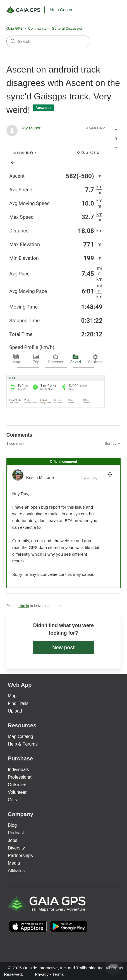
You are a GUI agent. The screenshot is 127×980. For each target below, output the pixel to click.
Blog (12, 825)
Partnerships (20, 856)
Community (37, 28)
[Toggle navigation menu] (111, 10)
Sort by (113, 444)
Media (14, 863)
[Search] (48, 41)
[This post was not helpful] (116, 147)
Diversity (16, 848)
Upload (15, 711)
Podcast (16, 833)
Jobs (13, 840)
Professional (20, 777)
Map (12, 696)
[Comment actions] (110, 474)
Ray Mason (31, 128)
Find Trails (18, 703)
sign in (24, 606)
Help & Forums (23, 744)
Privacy (42, 974)
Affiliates (16, 871)
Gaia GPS (15, 28)
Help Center (61, 10)
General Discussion (67, 28)
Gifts (12, 800)
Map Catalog (21, 736)
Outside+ (17, 785)
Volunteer (17, 792)
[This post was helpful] (116, 130)
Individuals (18, 770)
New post (63, 648)
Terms (58, 974)
